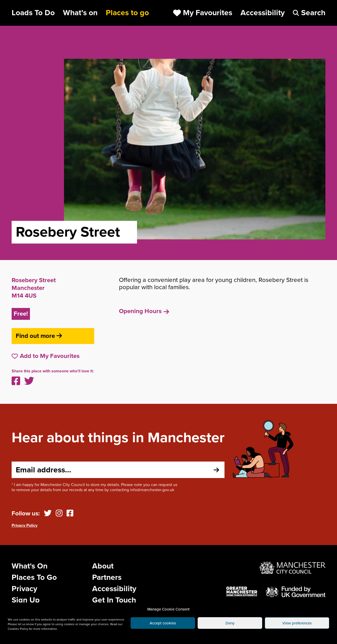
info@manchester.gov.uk (152, 490)
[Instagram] (59, 514)
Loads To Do (33, 13)
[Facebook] (70, 514)
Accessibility (114, 589)
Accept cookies (163, 623)
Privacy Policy (25, 525)
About (103, 566)
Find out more (39, 336)
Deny (230, 623)
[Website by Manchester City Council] (292, 568)
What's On (30, 566)
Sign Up (26, 600)
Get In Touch (114, 600)
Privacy (24, 589)
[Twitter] (48, 514)
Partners (107, 577)
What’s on (80, 13)
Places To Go (34, 577)
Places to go (127, 13)
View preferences (297, 623)
